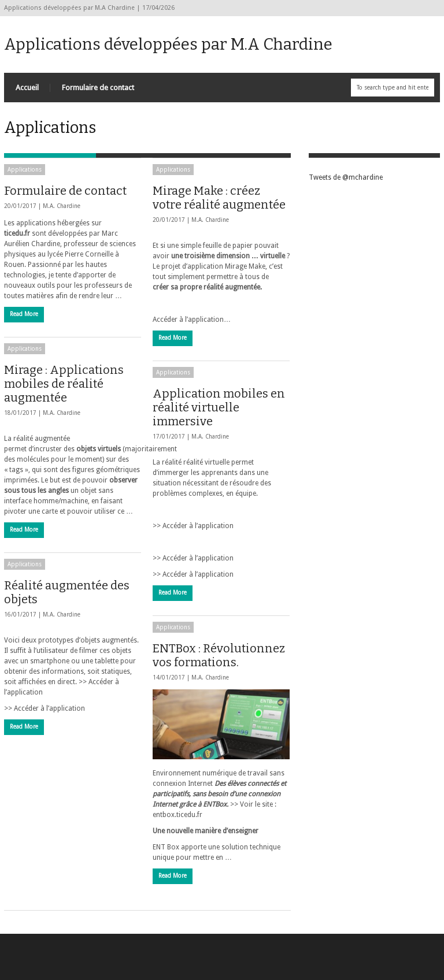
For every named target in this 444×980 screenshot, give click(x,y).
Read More (24, 314)
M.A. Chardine (62, 206)
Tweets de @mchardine (346, 177)
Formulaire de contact (98, 88)
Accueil (27, 88)
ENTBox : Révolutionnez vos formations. (219, 655)
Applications (25, 170)
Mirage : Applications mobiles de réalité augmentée (64, 384)
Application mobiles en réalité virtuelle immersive (219, 407)
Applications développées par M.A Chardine (168, 44)
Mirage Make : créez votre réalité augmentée (219, 198)
